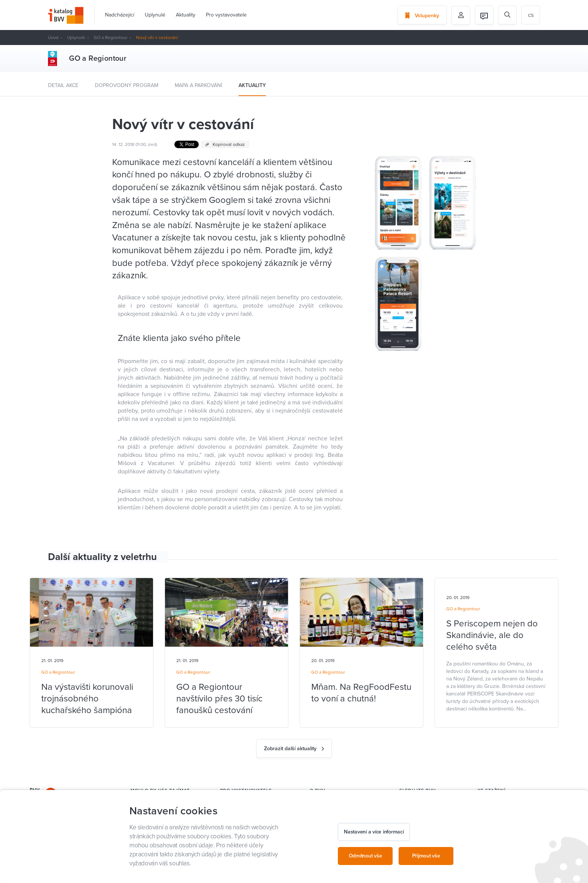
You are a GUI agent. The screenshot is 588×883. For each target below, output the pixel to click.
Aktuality (186, 15)
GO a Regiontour (111, 38)
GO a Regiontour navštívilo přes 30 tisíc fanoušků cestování (219, 699)
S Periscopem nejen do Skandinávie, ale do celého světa (492, 635)
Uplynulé (155, 15)
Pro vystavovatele (226, 15)
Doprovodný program (127, 85)
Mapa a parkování (198, 85)
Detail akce (63, 85)
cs (531, 15)
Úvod (53, 38)
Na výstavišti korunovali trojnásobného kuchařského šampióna (87, 699)
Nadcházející (120, 15)
